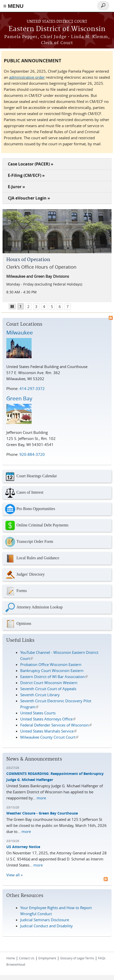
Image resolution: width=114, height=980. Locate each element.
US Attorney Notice (23, 847)
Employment (47, 958)
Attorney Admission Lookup (34, 607)
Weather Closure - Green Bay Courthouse (42, 813)
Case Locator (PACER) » (31, 164)
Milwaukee (20, 332)
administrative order (27, 77)
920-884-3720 (32, 454)
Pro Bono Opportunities (30, 509)
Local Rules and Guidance (32, 558)
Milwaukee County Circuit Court (49, 737)
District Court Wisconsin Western (49, 683)
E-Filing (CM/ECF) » (26, 175)
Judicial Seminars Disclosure (45, 920)
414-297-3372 (32, 388)
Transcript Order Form (29, 542)
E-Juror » (16, 187)
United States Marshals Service (48, 731)
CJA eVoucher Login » (29, 198)
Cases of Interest (24, 493)
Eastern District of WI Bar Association (54, 677)
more (41, 798)
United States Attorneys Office (48, 719)
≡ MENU (13, 6)
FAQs (102, 958)
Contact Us (27, 958)
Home (11, 958)
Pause (14, 306)
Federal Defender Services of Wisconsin (56, 725)
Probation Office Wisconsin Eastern (51, 664)
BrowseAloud (16, 964)
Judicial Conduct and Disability (47, 926)
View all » (14, 875)
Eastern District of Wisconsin (57, 29)
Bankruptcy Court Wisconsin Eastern (52, 670)
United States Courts (38, 713)
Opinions (18, 624)
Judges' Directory (25, 575)
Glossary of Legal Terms (77, 958)
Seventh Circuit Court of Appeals (48, 689)
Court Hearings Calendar (31, 476)
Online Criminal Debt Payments (37, 525)
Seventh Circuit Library (40, 695)
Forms (16, 591)
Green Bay (19, 398)
